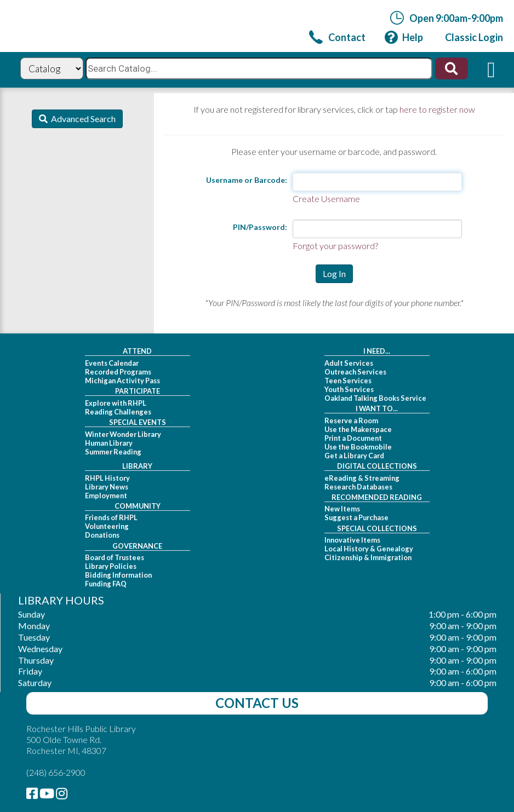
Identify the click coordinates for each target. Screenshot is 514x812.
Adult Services (349, 363)
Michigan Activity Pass (122, 381)
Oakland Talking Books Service (375, 398)
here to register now (437, 109)
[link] (337, 37)
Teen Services (348, 381)
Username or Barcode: (247, 180)
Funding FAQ (106, 584)
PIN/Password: (260, 227)
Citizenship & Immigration (368, 557)
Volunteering (107, 526)
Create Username (326, 198)
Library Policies (111, 566)
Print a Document (353, 438)
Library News (107, 487)
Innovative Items (352, 540)
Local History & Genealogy (369, 549)
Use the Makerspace (358, 429)
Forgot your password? (335, 246)
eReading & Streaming (362, 478)
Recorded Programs (118, 372)
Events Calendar (112, 363)
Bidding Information (118, 575)
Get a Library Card (354, 456)
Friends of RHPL (111, 517)
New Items (342, 509)
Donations (102, 535)
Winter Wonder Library (123, 434)
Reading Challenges (118, 412)
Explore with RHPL (116, 403)
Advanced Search (82, 119)
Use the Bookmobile (358, 447)
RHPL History (107, 478)
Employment (106, 496)
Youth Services (349, 389)
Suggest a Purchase (356, 517)
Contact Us (257, 703)
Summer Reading (113, 452)
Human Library (109, 443)
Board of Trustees (115, 557)
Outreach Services (355, 372)
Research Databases (358, 487)
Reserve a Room (351, 421)
